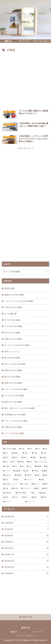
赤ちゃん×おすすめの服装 (15, 364)
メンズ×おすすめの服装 (14, 396)
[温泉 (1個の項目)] (35, 497)
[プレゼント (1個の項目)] (26, 489)
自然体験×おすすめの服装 (15, 415)
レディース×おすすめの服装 (16, 389)
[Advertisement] (25, 80)
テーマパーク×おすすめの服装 (17, 345)
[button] (46, 272)
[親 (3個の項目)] (46, 466)
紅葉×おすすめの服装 (13, 383)
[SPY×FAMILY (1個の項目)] (22, 493)
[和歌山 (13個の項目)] (16, 453)
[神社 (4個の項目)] (29, 462)
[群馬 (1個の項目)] (44, 497)
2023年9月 (26, 574)
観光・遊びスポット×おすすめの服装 (20, 408)
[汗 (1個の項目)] (34, 493)
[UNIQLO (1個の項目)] (8, 493)
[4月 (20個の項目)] (38, 449)
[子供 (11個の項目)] (45, 453)
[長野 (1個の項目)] (45, 489)
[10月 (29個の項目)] (22, 449)
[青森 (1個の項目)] (43, 480)
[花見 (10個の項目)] (16, 458)
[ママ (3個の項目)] (29, 466)
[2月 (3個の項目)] (15, 466)
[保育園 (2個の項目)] (17, 471)
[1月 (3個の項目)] (22, 466)
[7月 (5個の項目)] (13, 462)
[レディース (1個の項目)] (37, 502)
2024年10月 (26, 517)
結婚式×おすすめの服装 (14, 295)
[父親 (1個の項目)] (6, 489)
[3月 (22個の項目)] (30, 449)
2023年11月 (26, 561)
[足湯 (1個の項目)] (7, 497)
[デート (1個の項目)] (13, 502)
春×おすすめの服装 (12, 333)
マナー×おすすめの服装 (14, 433)
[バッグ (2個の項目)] (7, 471)
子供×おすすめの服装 (13, 307)
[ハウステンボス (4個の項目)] (41, 462)
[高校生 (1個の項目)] (44, 493)
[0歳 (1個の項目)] (18, 480)
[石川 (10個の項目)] (6, 458)
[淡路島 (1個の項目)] (19, 475)
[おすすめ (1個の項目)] (25, 484)
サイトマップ (37, 632)
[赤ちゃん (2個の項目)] (8, 475)
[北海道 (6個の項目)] (44, 458)
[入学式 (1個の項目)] (29, 475)
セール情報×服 (10, 314)
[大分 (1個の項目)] (16, 497)
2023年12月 (26, 555)
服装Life (14, 632)
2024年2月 (26, 542)
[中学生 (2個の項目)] (36, 471)
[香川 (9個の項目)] (25, 458)
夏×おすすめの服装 (12, 358)
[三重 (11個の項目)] (35, 453)
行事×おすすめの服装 (13, 427)
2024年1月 (26, 548)
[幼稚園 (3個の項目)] (38, 466)
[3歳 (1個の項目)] (37, 475)
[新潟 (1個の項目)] (45, 484)
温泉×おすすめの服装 (13, 339)
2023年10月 (26, 567)
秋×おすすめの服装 (12, 377)
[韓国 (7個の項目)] (34, 458)
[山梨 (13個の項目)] (26, 453)
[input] (25, 272)
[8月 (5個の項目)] (5, 462)
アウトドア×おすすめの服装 (16, 421)
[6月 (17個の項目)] (6, 453)
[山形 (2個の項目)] (26, 471)
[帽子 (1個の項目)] (37, 489)
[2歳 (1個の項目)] (45, 475)
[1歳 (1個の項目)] (7, 480)
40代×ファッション (12, 352)
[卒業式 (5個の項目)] (21, 462)
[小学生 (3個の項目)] (7, 466)
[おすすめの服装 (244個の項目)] (10, 449)
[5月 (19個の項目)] (45, 449)
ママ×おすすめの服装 (13, 326)
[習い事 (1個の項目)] (15, 489)
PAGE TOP (26, 617)
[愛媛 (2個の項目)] (45, 471)
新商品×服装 (9, 288)
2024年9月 (26, 523)
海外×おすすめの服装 (13, 402)
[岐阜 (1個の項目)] (25, 497)
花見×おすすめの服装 (13, 370)
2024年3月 (26, 536)
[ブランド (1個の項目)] (30, 480)
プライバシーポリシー (26, 636)
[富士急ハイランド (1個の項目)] (10, 484)
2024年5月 (26, 529)
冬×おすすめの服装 (12, 320)
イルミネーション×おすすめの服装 (19, 301)
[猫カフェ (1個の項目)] (36, 484)
